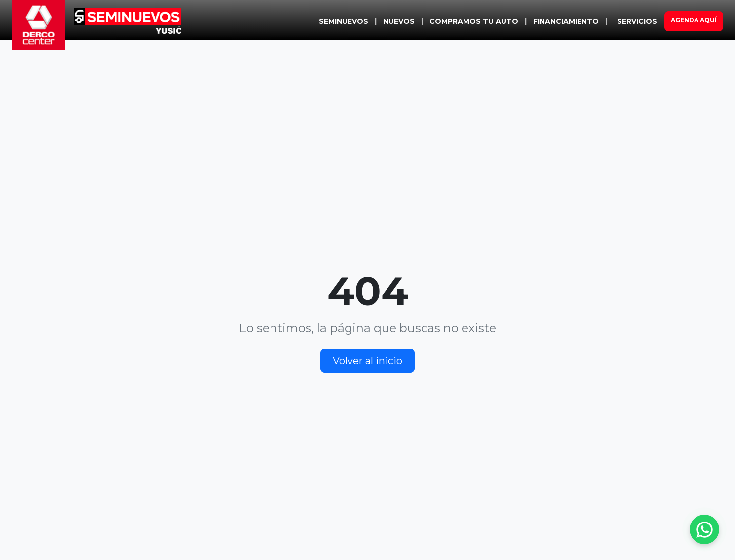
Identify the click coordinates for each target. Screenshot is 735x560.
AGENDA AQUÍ (694, 20)
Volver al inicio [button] (367, 361)
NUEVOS (399, 21)
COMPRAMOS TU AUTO (474, 21)
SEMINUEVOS (344, 21)
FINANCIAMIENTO (566, 21)
